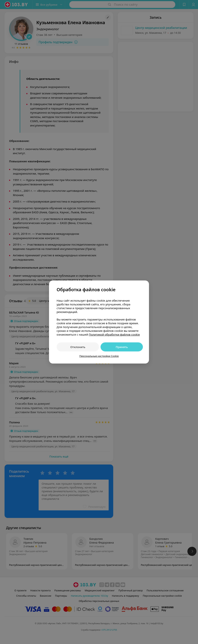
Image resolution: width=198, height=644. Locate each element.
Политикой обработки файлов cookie (114, 334)
